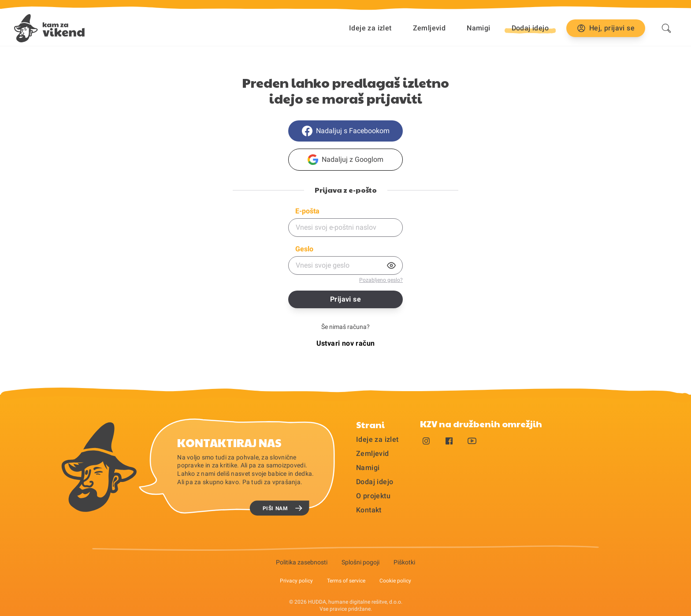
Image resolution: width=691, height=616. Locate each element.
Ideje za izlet (370, 28)
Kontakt (369, 510)
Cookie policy (395, 581)
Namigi (478, 28)
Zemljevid (429, 28)
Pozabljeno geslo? (381, 280)
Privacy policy (296, 581)
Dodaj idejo (375, 482)
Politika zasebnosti (302, 562)
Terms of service (346, 581)
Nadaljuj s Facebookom (346, 131)
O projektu (373, 496)
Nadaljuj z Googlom (345, 160)
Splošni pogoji (360, 562)
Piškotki (404, 562)
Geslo (304, 249)
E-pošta (307, 211)
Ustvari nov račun (346, 343)
